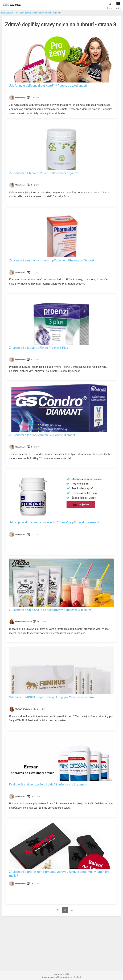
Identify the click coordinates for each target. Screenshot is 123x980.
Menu (118, 5)
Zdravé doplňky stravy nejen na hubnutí (42, 13)
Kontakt (77, 977)
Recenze (19, 13)
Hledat (109, 5)
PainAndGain (7, 13)
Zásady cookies (49, 977)
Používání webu (65, 977)
